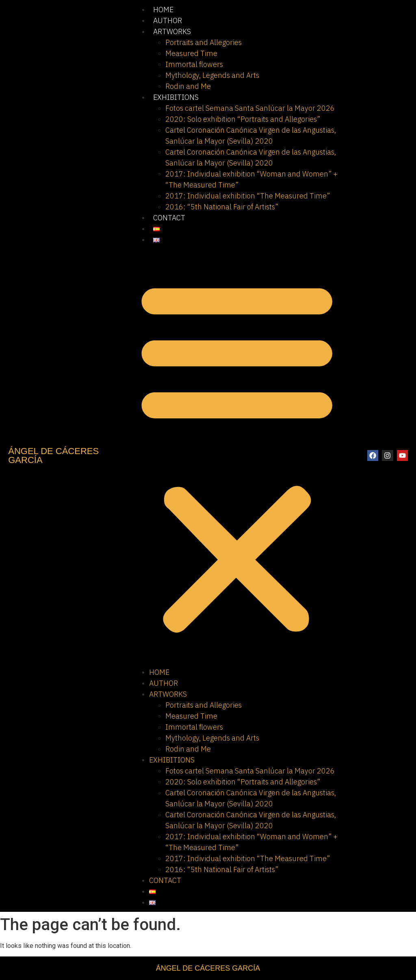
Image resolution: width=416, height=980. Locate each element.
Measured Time (191, 53)
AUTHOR (168, 20)
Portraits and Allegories (204, 42)
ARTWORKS (172, 31)
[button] (237, 456)
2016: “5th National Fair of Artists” (222, 207)
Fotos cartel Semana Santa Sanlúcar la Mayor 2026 (250, 108)
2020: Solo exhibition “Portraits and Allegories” (243, 119)
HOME (163, 10)
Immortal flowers (194, 64)
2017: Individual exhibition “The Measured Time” (248, 196)
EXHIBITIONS (176, 97)
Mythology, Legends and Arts (212, 75)
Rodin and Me (188, 86)
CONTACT (169, 218)
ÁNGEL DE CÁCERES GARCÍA (53, 456)
